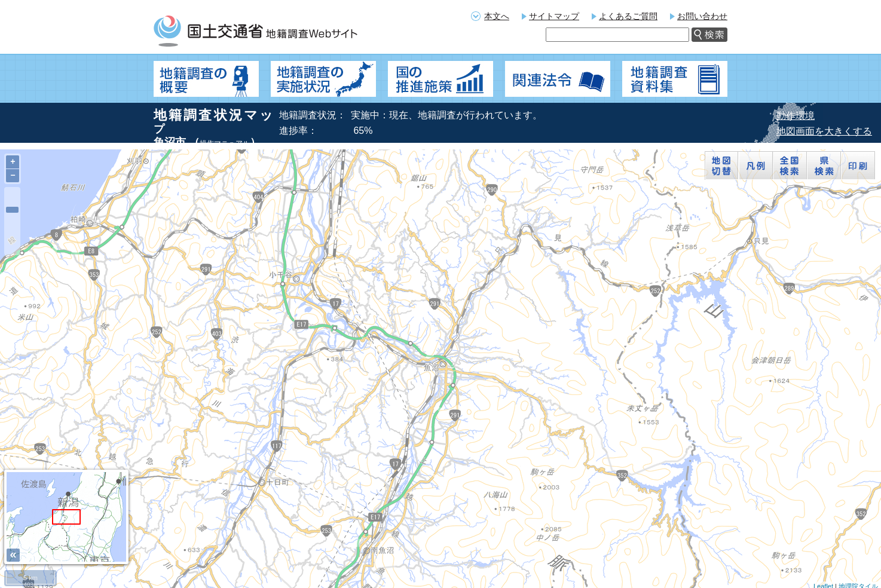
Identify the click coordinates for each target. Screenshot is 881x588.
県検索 (824, 166)
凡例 (756, 166)
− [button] (13, 175)
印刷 (858, 166)
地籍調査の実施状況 (323, 79)
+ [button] (13, 162)
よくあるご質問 (628, 16)
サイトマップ (554, 16)
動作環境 (796, 116)
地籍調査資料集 (675, 79)
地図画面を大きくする (824, 131)
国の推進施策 (440, 79)
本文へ (497, 16)
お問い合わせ (702, 16)
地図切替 (722, 166)
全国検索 (790, 166)
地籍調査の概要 (206, 79)
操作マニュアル (225, 143)
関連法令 (558, 79)
